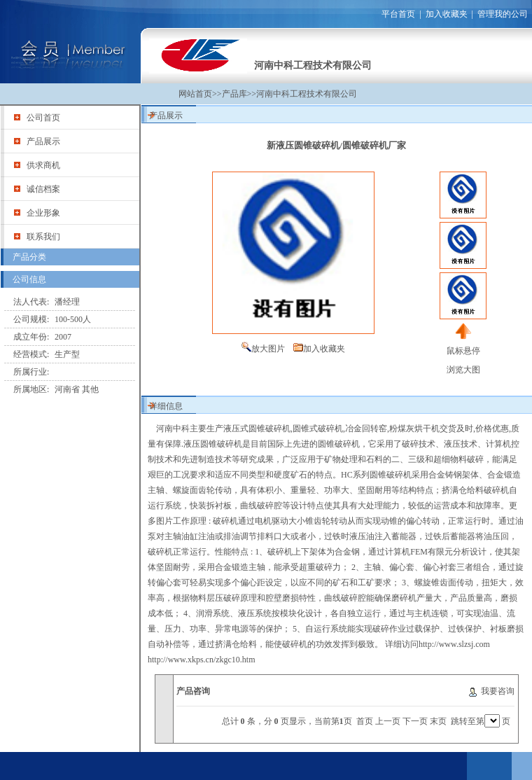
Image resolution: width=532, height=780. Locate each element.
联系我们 (43, 237)
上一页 (388, 721)
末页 (438, 721)
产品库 (234, 94)
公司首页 (43, 118)
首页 (365, 721)
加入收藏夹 (447, 14)
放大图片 (268, 349)
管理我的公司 (503, 14)
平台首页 (398, 14)
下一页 (415, 721)
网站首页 (195, 94)
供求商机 (43, 165)
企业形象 (43, 213)
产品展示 (43, 141)
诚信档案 (43, 189)
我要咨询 (498, 691)
